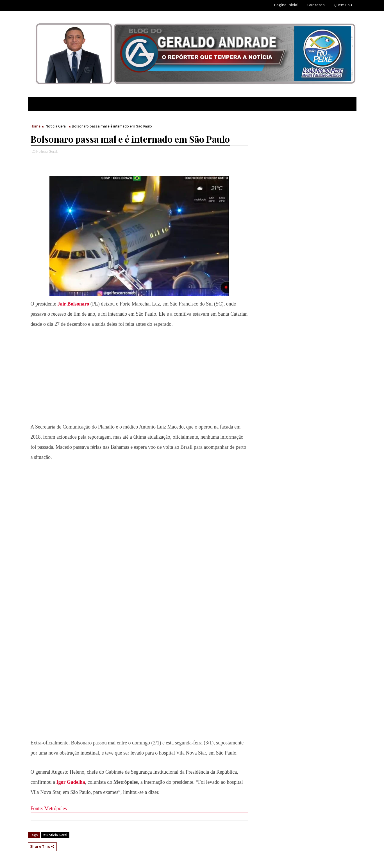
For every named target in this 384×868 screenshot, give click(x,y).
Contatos (316, 5)
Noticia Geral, (47, 151)
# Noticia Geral (55, 835)
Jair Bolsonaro (73, 304)
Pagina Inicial (286, 5)
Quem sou (343, 5)
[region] (139, 374)
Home (36, 126)
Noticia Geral (56, 126)
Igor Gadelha (71, 782)
